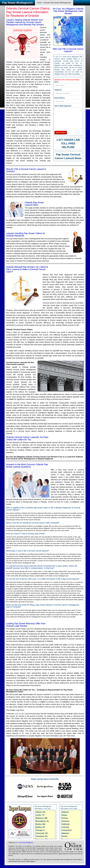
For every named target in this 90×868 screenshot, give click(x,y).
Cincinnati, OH (42, 833)
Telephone (58, 90)
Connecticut (66, 830)
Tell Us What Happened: (63, 106)
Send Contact (61, 133)
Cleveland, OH (42, 836)
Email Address (60, 98)
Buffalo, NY (40, 827)
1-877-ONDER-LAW (68, 140)
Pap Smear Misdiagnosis (17, 3)
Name (56, 82)
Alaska (64, 815)
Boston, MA (41, 824)
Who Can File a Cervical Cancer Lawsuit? (68, 50)
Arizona (65, 818)
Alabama (65, 812)
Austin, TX (40, 815)
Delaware (65, 833)
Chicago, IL (40, 830)
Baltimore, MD (42, 818)
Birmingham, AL (42, 821)
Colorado (65, 827)
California (66, 824)
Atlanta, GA (40, 812)
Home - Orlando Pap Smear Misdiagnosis (54, 3)
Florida (64, 836)
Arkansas (65, 821)
